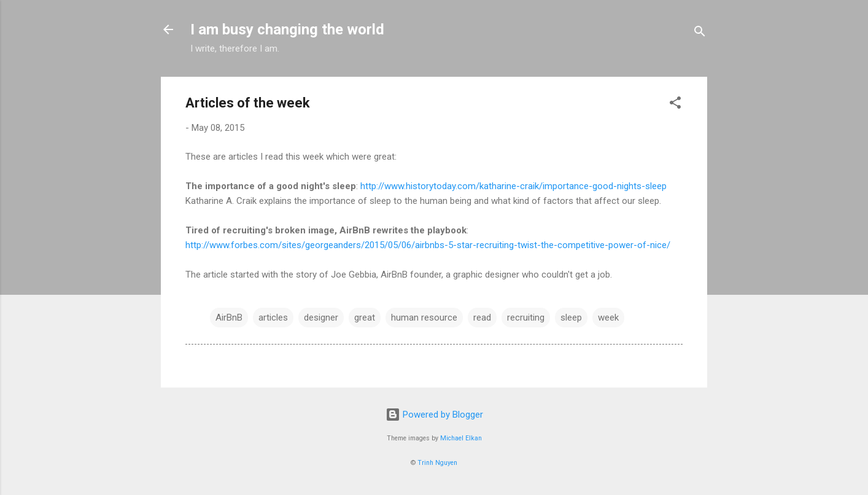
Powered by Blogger (434, 415)
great (365, 318)
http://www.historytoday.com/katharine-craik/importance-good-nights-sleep (513, 186)
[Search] (700, 33)
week (608, 318)
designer (321, 318)
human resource (424, 318)
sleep (571, 318)
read (482, 318)
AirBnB (229, 318)
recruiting (526, 318)
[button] (675, 105)
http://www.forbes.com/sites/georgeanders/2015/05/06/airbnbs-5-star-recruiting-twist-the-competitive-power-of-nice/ (428, 245)
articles (273, 318)
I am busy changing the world (287, 29)
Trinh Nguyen (437, 463)
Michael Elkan (461, 438)
